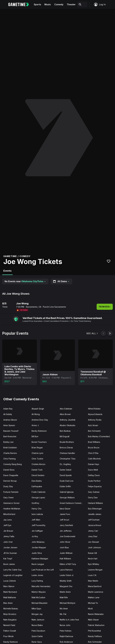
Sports (37, 4)
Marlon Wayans (39, 592)
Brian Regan (37, 448)
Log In (100, 4)
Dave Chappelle (11, 475)
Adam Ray (8, 409)
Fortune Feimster (11, 492)
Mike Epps (36, 609)
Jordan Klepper (39, 547)
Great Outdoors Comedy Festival (73, 503)
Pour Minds (8, 636)
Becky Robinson (39, 431)
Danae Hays (94, 464)
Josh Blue (64, 547)
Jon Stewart (93, 542)
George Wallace (67, 498)
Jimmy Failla (9, 536)
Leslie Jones (37, 575)
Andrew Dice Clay (40, 420)
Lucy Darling (37, 581)
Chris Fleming (9, 459)
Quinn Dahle (37, 636)
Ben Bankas (65, 431)
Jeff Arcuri (64, 520)
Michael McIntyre (68, 603)
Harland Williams (95, 503)
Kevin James (9, 564)
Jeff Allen (36, 520)
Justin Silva (37, 553)
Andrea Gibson (10, 420)
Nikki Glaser (93, 620)
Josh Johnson (94, 547)
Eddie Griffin (65, 486)
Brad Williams (94, 442)
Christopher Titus (68, 459)
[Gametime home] (20, 4)
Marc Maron (9, 586)
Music (48, 4)
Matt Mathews (10, 597)
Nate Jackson (38, 620)
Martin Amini (65, 592)
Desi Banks (37, 481)
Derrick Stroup (10, 481)
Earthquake (37, 486)
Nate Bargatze (10, 620)
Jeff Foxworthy (38, 525)
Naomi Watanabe (96, 614)
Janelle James (95, 514)
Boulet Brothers (67, 442)
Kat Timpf (8, 559)
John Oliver (65, 542)
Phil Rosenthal (94, 631)
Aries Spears (9, 425)
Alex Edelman (66, 409)
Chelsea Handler (67, 453)
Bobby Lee (8, 442)
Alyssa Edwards (95, 414)
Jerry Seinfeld (66, 525)
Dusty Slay (8, 486)
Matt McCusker (38, 597)
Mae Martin (93, 581)
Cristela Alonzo (38, 464)
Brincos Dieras (66, 448)
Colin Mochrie (94, 459)
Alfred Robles (94, 409)
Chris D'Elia (93, 453)
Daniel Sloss (9, 470)
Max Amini (8, 603)
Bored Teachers (39, 442)
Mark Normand (10, 592)
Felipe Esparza (95, 486)
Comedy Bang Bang (13, 464)
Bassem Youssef (11, 431)
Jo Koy (35, 536)
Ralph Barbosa (66, 636)
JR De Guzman (10, 553)
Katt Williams (65, 559)
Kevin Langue (38, 564)
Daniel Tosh (37, 470)
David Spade (66, 475)
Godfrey (35, 503)
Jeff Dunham (94, 520)
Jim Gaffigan (37, 531)
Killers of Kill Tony (68, 564)
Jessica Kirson (95, 525)
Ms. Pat (63, 614)
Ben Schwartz (94, 431)
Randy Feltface (95, 636)
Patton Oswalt (10, 631)
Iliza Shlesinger (95, 509)
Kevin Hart (93, 559)
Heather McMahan (12, 509)
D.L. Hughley (65, 464)
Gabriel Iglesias (67, 492)
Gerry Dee (93, 498)
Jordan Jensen (10, 547)
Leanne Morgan (95, 570)
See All (92, 333)
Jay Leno (8, 520)
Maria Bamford (95, 586)
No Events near (25, 281)
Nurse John (65, 625)
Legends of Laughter (13, 575)
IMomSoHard (9, 514)
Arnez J (35, 425)
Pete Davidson (38, 631)
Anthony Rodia (95, 420)
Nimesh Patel (9, 625)
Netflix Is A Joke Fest (69, 620)
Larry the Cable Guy (12, 570)
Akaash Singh (38, 409)
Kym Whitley (94, 564)
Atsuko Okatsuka (67, 425)
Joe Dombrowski (68, 536)
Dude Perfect (94, 481)
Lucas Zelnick (10, 581)
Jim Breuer (8, 531)
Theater (71, 4)
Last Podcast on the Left (43, 570)
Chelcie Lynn (37, 453)
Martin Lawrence (96, 592)
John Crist (8, 542)
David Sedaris (38, 475)
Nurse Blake (37, 625)
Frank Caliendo (39, 492)
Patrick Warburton (96, 625)
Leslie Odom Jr (67, 575)
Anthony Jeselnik (68, 420)
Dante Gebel (66, 470)
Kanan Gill (92, 553)
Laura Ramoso (66, 570)
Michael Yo (93, 603)
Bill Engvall (65, 436)
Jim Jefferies (66, 531)
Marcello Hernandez (41, 586)
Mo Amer (64, 609)
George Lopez (38, 498)
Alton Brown (65, 414)
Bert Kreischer (10, 436)
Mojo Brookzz (10, 614)
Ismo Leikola (37, 514)
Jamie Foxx (65, 514)
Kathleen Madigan (40, 559)
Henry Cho (37, 509)
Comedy (59, 4)
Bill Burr (35, 436)
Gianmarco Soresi (11, 503)
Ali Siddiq (8, 414)
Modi (90, 609)
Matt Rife (64, 597)
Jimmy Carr (93, 531)
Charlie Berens (10, 453)
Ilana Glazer (65, 509)
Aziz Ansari (93, 425)
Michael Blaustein (40, 603)
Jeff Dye (7, 525)
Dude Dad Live (67, 481)
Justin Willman (66, 553)
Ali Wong (36, 414)
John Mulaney (38, 542)
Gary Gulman (94, 492)
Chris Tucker (37, 459)
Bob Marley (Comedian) (99, 436)
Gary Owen (8, 498)
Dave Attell (93, 470)
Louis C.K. (92, 575)
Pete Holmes (66, 631)
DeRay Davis (94, 475)
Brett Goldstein (10, 448)
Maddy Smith (66, 581)
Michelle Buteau (11, 609)
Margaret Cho (66, 586)
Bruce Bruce (94, 448)
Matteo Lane (94, 597)
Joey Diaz (93, 536)
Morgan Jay (37, 614)
